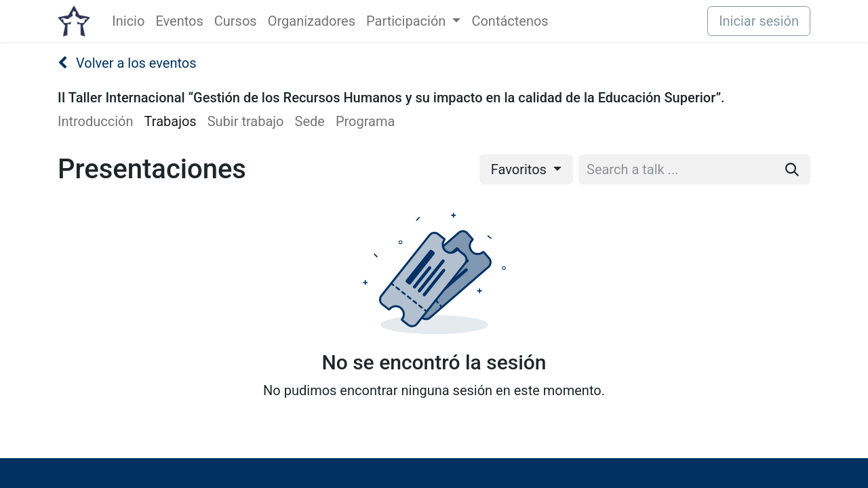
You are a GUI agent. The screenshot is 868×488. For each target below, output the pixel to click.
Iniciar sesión (759, 21)
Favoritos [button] (520, 169)
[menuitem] (128, 21)
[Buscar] (792, 169)
